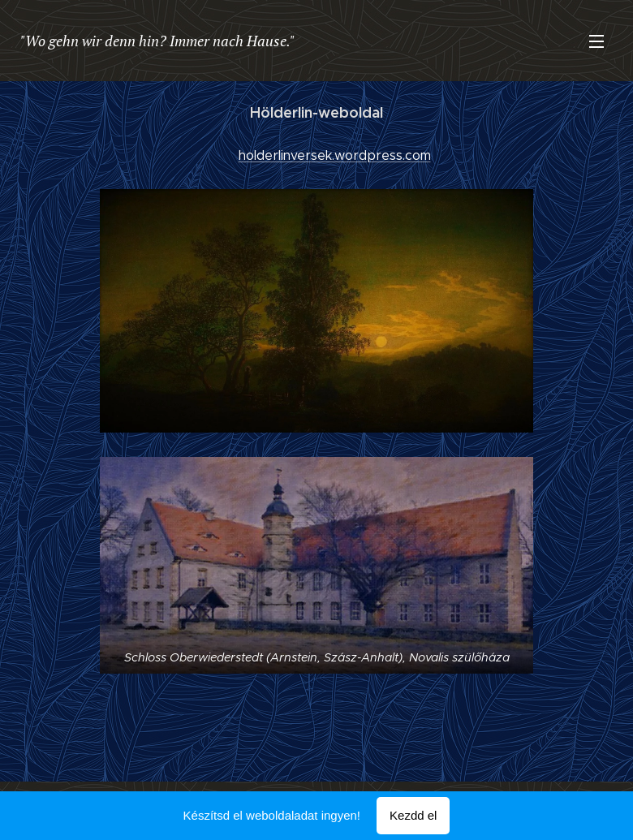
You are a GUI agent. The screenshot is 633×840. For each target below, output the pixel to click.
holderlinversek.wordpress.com (335, 155)
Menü (596, 41)
